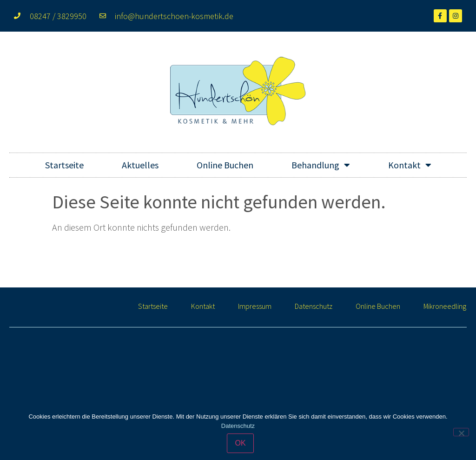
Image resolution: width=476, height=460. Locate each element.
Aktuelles (140, 165)
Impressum (255, 306)
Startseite (64, 165)
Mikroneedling (445, 306)
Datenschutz (314, 306)
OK (240, 443)
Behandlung (321, 165)
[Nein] (461, 432)
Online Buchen (225, 165)
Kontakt (410, 165)
